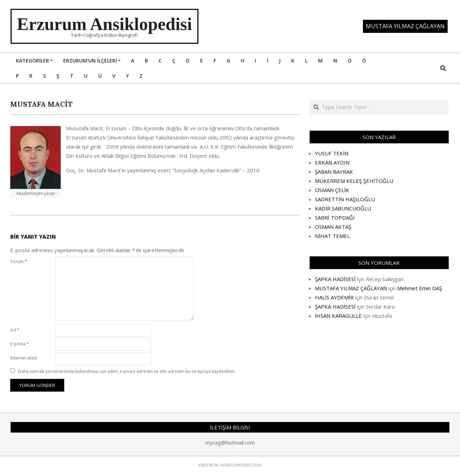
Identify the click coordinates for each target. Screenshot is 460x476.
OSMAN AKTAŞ (333, 227)
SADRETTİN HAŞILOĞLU (345, 199)
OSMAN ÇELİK (332, 190)
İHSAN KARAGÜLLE (338, 316)
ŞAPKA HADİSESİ (335, 279)
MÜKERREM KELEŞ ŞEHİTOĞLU (354, 181)
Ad (15, 330)
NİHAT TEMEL (332, 236)
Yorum (19, 261)
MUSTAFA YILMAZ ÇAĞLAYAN (351, 288)
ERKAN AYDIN (332, 162)
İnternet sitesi (24, 358)
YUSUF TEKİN (332, 153)
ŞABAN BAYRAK (334, 172)
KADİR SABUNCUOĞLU (343, 208)
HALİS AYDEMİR (334, 297)
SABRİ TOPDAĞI (335, 218)
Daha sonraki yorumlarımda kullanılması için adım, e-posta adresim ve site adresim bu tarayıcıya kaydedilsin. (127, 371)
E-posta (20, 344)
